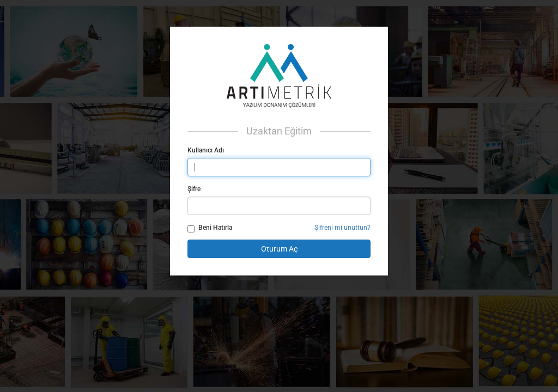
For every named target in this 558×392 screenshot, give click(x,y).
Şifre (194, 189)
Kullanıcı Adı (206, 150)
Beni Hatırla (210, 228)
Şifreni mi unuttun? (342, 228)
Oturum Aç (279, 249)
